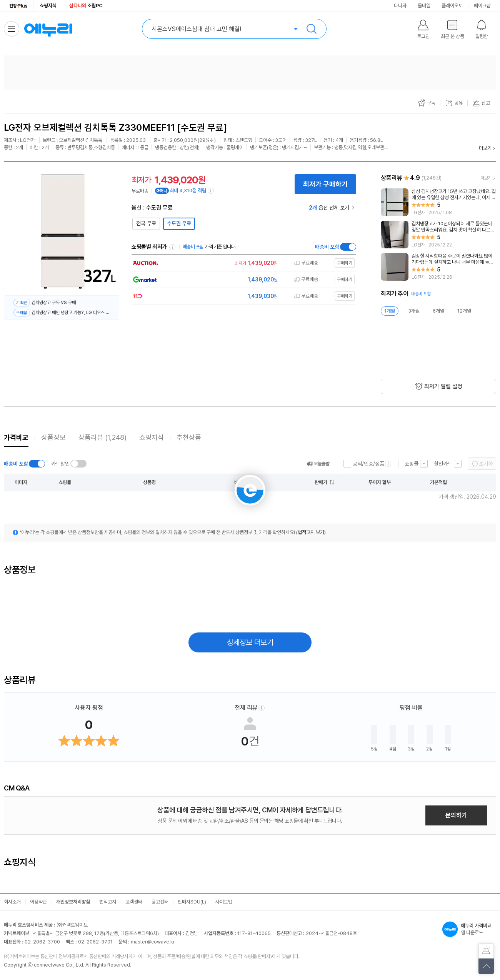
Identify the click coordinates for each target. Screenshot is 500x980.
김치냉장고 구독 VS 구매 (54, 303)
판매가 (321, 482)
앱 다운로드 (469, 929)
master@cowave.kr (153, 942)
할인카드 (443, 464)
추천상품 (189, 437)
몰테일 (424, 6)
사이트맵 (224, 902)
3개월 (414, 311)
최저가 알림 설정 (443, 386)
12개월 (464, 311)
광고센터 (160, 902)
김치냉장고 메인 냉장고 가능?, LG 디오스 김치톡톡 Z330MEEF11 (71, 313)
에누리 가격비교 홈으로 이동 (48, 29)
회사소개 (12, 902)
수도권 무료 (179, 223)
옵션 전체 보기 (329, 208)
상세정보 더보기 (250, 642)
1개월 (390, 311)
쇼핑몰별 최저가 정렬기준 (172, 247)
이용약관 (38, 902)
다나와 (400, 6)
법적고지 (108, 902)
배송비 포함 (327, 247)
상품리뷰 (102, 437)
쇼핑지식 (48, 6)
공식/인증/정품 (368, 464)
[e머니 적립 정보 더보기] (211, 191)
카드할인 (60, 464)
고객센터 (134, 902)
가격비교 (16, 437)
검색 (312, 29)
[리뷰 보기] (438, 202)
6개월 (438, 311)
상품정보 (53, 437)
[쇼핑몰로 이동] (242, 263)
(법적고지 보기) (311, 532)
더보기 (485, 148)
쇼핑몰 (412, 464)
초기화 (486, 464)
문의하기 (456, 815)
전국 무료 (146, 223)
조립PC (86, 6)
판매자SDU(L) (192, 902)
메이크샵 (482, 6)
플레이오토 (452, 6)
